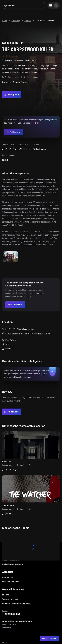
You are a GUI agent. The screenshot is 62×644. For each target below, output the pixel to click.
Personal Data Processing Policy (17, 603)
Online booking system (12, 564)
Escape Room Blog (11, 582)
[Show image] (10, 257)
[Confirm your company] (15, 305)
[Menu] (54, 5)
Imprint (5, 595)
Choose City (8, 577)
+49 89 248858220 (11, 614)
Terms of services (10, 599)
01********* (10, 329)
